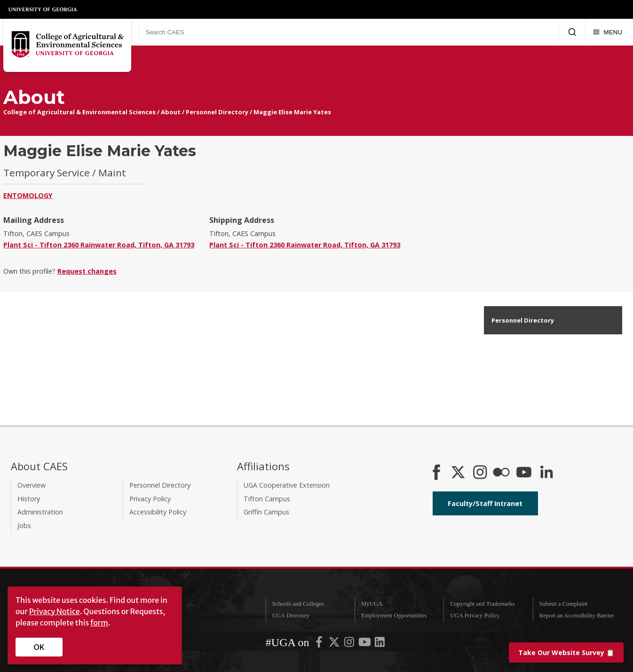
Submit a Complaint (563, 604)
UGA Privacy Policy (475, 616)
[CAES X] (459, 473)
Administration (40, 512)
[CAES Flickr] (501, 473)
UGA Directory (291, 616)
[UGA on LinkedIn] (380, 644)
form (99, 623)
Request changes (87, 271)
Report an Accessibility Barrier (576, 616)
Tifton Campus (267, 499)
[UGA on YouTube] (365, 644)
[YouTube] (524, 473)
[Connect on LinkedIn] (546, 473)
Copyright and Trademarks (482, 604)
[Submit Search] (572, 32)
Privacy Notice (55, 611)
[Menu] (607, 32)
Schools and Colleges (298, 604)
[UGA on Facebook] (320, 644)
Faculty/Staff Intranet (485, 503)
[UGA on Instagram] (350, 644)
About (171, 112)
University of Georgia (43, 9)
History (29, 499)
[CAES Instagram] (480, 473)
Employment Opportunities (394, 616)
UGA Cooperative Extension (287, 485)
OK (39, 647)
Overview (32, 485)
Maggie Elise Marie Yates (292, 112)
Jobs (24, 526)
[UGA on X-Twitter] (335, 644)
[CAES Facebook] (436, 473)
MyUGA (372, 604)
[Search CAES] (349, 32)
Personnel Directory (217, 112)
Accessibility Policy (158, 512)
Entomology (28, 195)
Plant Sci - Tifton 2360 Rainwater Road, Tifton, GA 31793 (99, 245)
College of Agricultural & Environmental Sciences (79, 112)
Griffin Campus (266, 512)
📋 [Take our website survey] (566, 652)
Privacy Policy (150, 499)
